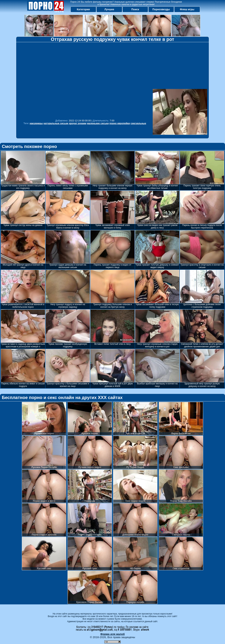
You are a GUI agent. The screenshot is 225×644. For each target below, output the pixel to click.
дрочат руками (78, 123)
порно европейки (120, 123)
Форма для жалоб (112, 634)
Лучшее (109, 9)
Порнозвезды (161, 9)
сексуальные (138, 123)
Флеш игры (187, 9)
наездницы (36, 123)
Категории (83, 9)
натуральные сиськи (56, 123)
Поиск (135, 9)
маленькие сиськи (98, 123)
